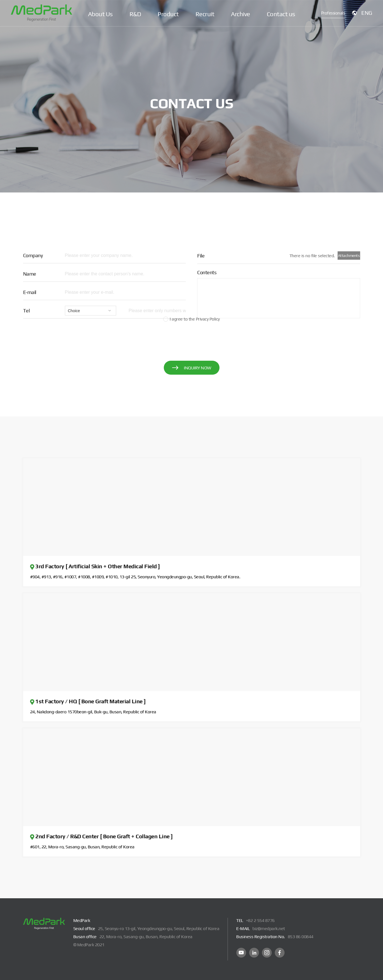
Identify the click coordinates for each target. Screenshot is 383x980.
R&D (135, 14)
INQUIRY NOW (192, 368)
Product (168, 14)
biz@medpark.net (269, 929)
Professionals (335, 14)
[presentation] (192, 339)
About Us (100, 14)
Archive (241, 14)
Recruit (205, 14)
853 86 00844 (301, 937)
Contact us (281, 14)
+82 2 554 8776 (260, 920)
